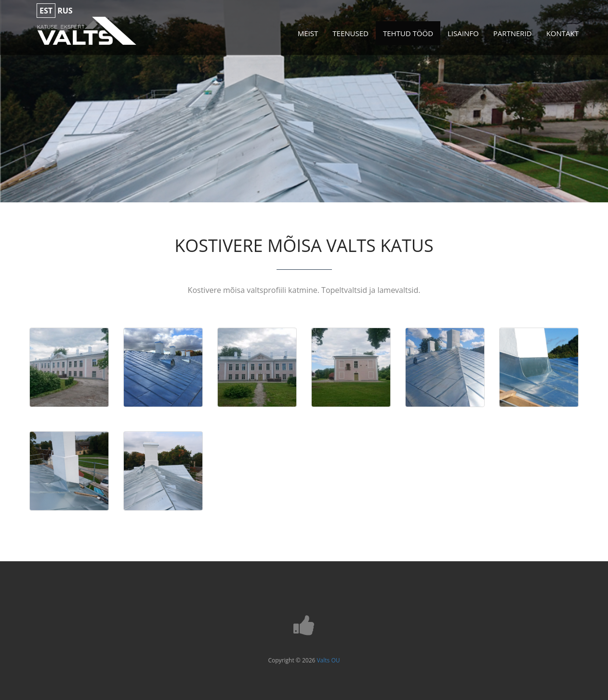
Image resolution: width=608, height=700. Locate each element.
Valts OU (328, 660)
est (46, 11)
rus (65, 11)
